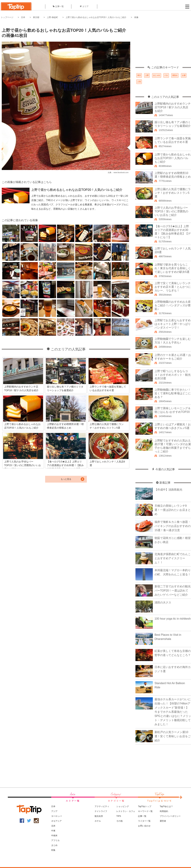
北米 (53, 826)
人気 (139, 82)
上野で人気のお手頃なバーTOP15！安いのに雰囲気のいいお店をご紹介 (171, 211)
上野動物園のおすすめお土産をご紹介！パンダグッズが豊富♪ (173, 305)
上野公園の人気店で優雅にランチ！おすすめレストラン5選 (173, 193)
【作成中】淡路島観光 (168, 490)
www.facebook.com (121, 173)
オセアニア (56, 821)
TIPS (119, 816)
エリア (84, 6)
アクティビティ (102, 806)
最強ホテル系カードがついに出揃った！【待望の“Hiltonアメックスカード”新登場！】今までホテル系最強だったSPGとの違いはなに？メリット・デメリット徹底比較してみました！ (173, 712)
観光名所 (99, 816)
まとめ (54, 845)
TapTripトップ (145, 806)
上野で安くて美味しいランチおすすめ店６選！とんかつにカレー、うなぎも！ (173, 287)
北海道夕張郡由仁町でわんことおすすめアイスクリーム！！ (173, 558)
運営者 (163, 821)
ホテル (98, 821)
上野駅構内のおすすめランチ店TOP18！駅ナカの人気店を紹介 (173, 107)
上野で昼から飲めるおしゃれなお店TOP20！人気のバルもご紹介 (96, 17)
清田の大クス (163, 603)
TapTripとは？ (166, 806)
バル (166, 75)
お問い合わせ (144, 826)
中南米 (54, 836)
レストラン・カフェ (126, 811)
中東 (53, 831)
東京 (139, 75)
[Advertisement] (163, 44)
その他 (119, 821)
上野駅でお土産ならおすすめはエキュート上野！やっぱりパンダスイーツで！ (173, 324)
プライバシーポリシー (170, 816)
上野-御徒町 (52, 17)
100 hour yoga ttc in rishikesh (173, 619)
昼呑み (175, 75)
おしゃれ (157, 75)
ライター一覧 (144, 821)
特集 (53, 850)
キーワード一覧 (145, 811)
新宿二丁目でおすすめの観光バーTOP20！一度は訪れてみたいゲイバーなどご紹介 (173, 591)
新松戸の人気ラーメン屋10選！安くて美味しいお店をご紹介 (173, 736)
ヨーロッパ (56, 816)
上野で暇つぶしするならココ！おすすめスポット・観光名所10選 (173, 375)
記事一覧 (58, 6)
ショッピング (123, 806)
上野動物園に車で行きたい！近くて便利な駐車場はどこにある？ (173, 393)
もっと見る (66, 479)
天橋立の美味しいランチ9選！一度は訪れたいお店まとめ (173, 510)
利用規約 (164, 811)
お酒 (184, 75)
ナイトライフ (101, 811)
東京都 (36, 17)
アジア (54, 811)
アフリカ (55, 840)
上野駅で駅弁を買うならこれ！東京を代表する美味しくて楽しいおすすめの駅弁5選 (173, 268)
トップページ (7, 17)
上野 (147, 75)
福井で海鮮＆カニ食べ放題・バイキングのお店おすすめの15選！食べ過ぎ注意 (173, 526)
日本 (23, 17)
